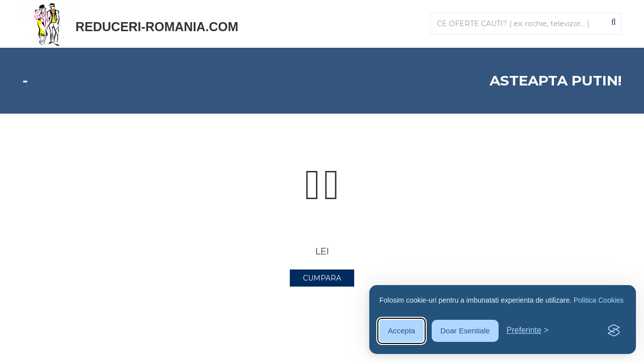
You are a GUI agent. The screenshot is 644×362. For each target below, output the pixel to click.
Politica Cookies (599, 300)
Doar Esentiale (465, 331)
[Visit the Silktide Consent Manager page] (614, 331)
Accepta (401, 331)
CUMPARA (322, 278)
